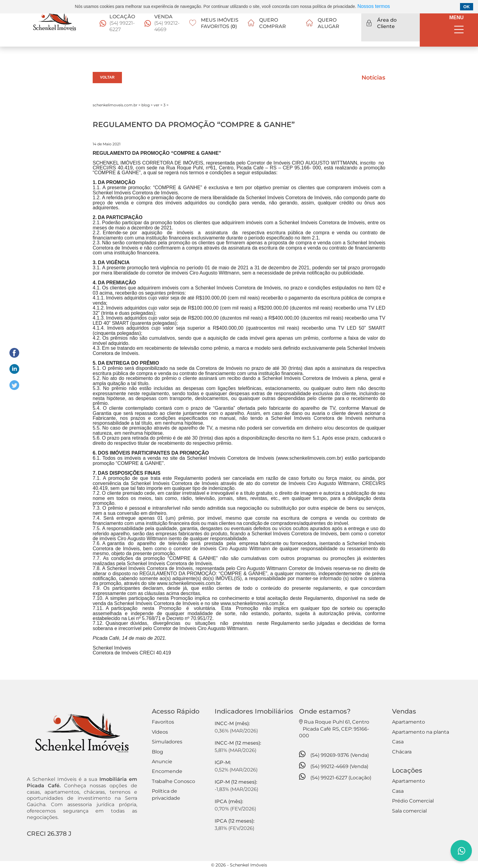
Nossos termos (374, 6)
